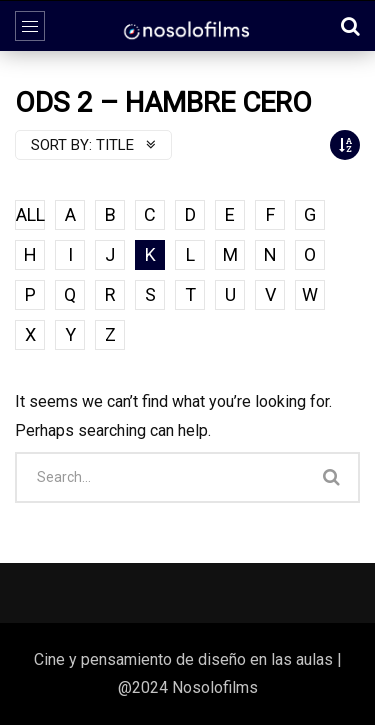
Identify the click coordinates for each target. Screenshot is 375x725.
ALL (30, 214)
